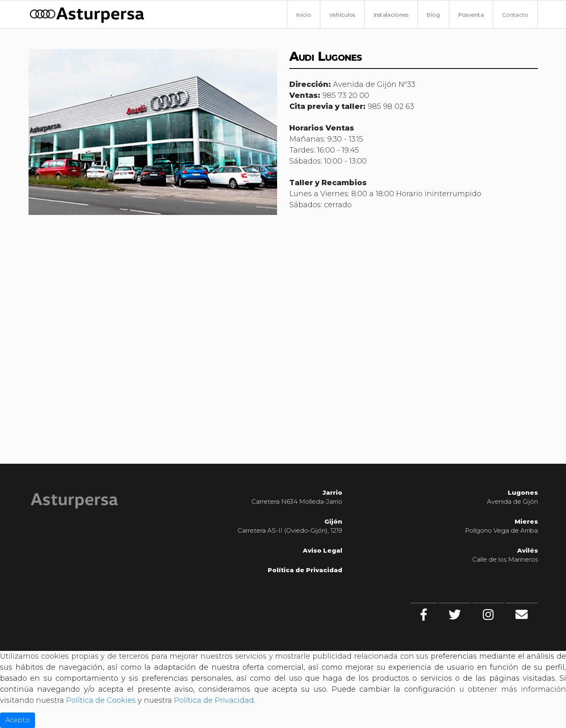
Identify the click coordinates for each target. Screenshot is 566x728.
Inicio (304, 15)
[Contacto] (522, 615)
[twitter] (455, 615)
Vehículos (342, 15)
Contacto (515, 15)
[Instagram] (488, 615)
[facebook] (424, 615)
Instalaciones (391, 15)
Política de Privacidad (305, 570)
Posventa (471, 15)
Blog (433, 15)
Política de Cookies (101, 700)
